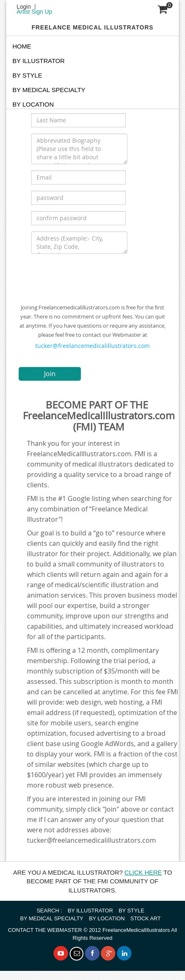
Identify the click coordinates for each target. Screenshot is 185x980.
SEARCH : (49, 911)
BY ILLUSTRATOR (39, 61)
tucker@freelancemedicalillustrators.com (92, 346)
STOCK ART (145, 918)
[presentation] (94, 276)
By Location (33, 104)
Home (22, 46)
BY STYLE (27, 75)
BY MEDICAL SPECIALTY (49, 90)
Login (24, 7)
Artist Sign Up (34, 12)
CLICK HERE (143, 872)
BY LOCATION (107, 918)
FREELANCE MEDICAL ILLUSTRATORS (92, 27)
